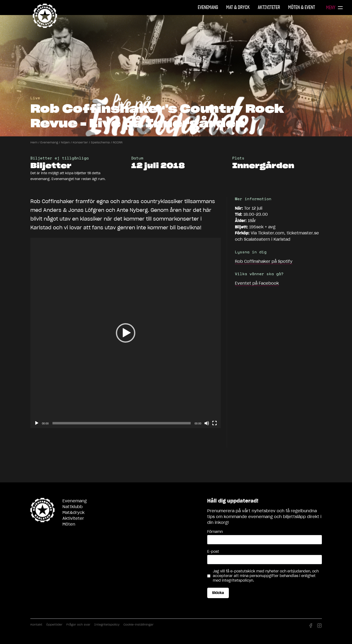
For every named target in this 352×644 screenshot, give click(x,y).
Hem (34, 142)
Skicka (218, 593)
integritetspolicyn (237, 580)
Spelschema (100, 142)
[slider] (122, 423)
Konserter (80, 142)
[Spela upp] (37, 423)
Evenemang (208, 7)
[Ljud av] (207, 423)
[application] (126, 333)
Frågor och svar (78, 624)
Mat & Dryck (238, 7)
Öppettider (54, 624)
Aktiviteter (269, 7)
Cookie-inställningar (138, 624)
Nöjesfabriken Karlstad (45, 16)
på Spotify (264, 261)
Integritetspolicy (107, 624)
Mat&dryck (73, 512)
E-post (213, 552)
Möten (69, 524)
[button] (126, 333)
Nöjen (65, 142)
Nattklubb (73, 507)
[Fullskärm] (215, 423)
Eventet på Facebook (257, 283)
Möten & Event (302, 7)
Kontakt (36, 624)
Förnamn (215, 532)
